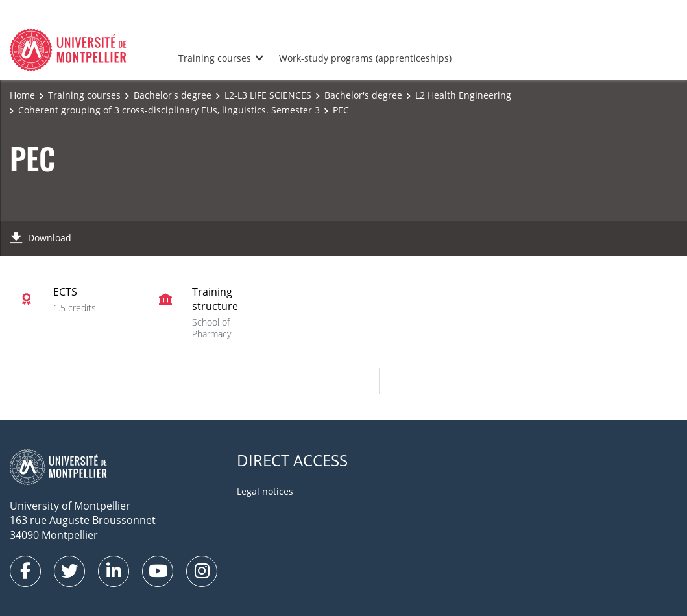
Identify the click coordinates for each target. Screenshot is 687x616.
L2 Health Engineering (463, 95)
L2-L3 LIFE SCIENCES (268, 95)
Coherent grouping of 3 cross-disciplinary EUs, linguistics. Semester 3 (169, 110)
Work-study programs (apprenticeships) (365, 58)
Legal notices (265, 491)
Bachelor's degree (173, 95)
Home (22, 95)
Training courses (215, 58)
